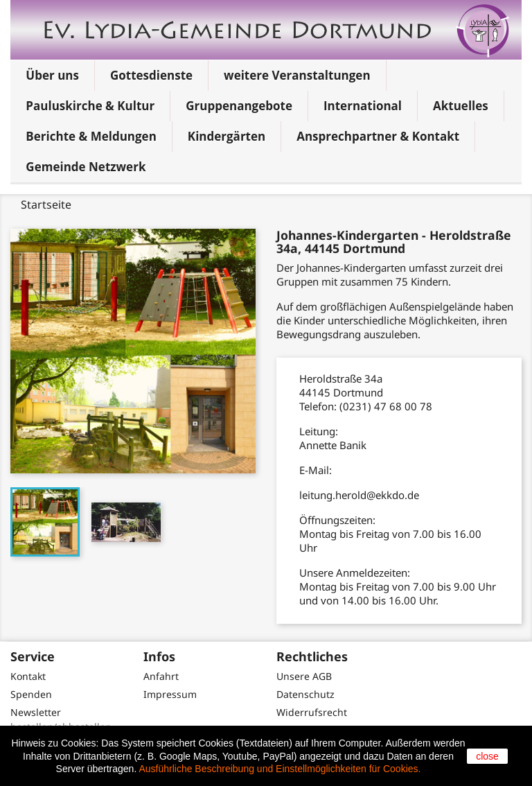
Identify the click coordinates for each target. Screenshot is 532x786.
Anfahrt (161, 676)
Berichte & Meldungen (91, 136)
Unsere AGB (304, 676)
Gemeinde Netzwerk (86, 167)
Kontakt (28, 676)
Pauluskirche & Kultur (90, 106)
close (487, 756)
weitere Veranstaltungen (297, 75)
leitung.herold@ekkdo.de (359, 495)
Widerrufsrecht (312, 712)
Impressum (170, 694)
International (363, 106)
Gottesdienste (151, 75)
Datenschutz (305, 694)
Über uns (52, 75)
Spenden (31, 694)
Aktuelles (461, 106)
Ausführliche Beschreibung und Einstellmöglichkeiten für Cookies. (280, 769)
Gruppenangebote (239, 106)
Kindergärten (227, 136)
